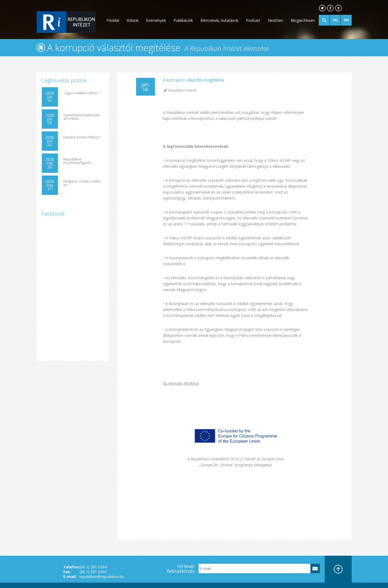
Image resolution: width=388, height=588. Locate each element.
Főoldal (113, 20)
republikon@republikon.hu (102, 577)
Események (156, 20)
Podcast (253, 20)
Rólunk (133, 20)
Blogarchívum (303, 20)
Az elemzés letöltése (181, 383)
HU (335, 20)
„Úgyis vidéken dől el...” (82, 93)
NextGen (276, 20)
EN (346, 20)
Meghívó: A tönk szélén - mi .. (83, 183)
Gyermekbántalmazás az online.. (82, 117)
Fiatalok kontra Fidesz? (82, 137)
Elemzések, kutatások (219, 20)
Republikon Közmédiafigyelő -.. (79, 161)
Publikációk (183, 20)
